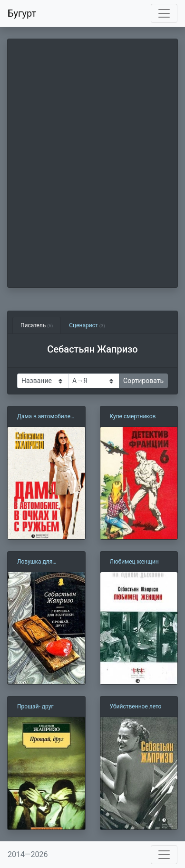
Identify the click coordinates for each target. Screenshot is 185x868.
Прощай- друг (35, 707)
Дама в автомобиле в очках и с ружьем (46, 417)
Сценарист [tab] (87, 325)
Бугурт (22, 13)
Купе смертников (133, 416)
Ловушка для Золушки (35, 562)
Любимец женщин (134, 562)
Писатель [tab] (37, 325)
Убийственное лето (136, 707)
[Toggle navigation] (164, 13)
